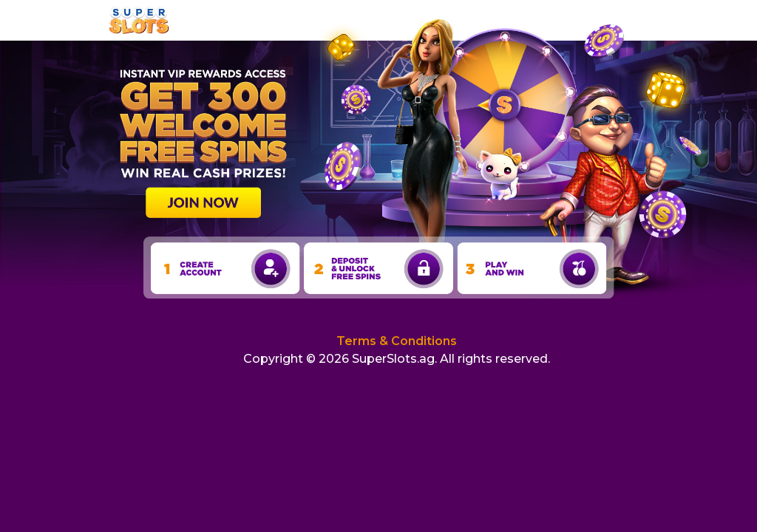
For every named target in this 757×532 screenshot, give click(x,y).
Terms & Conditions (397, 341)
